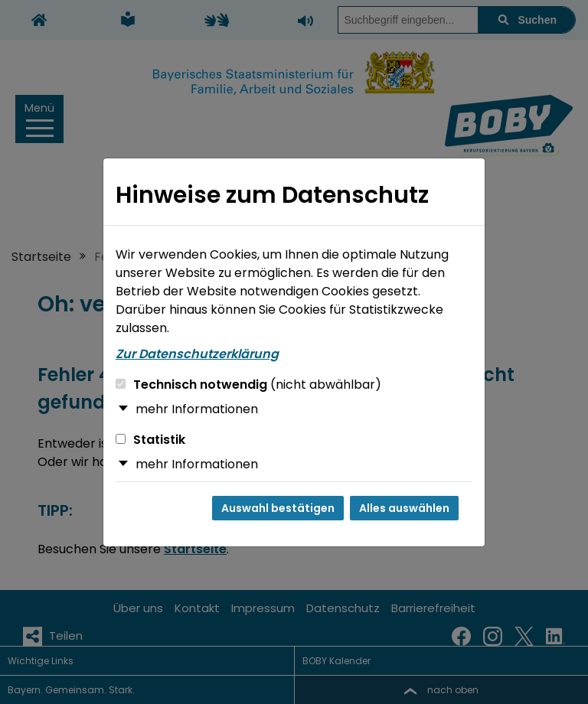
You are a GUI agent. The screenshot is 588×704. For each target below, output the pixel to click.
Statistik (150, 440)
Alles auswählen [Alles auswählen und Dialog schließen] (404, 508)
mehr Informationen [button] (197, 409)
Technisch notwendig (248, 385)
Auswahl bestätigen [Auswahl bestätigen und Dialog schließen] (278, 508)
